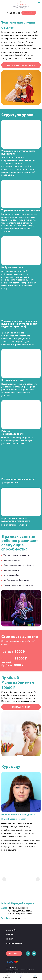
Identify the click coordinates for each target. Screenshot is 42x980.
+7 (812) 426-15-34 (13, 13)
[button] (21, 65)
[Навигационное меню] (39, 3)
